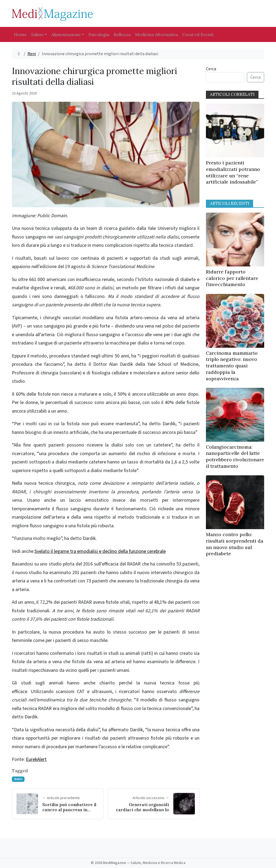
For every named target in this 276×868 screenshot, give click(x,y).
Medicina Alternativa (156, 34)
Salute (37, 34)
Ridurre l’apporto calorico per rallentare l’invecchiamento (232, 278)
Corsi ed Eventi (198, 34)
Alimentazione (66, 34)
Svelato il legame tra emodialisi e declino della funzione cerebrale (100, 551)
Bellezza (122, 34)
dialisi (18, 779)
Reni (32, 54)
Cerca (211, 69)
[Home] (19, 54)
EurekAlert (36, 759)
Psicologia (99, 34)
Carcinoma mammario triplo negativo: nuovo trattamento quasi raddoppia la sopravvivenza (232, 366)
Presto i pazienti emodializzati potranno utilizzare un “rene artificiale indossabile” (233, 172)
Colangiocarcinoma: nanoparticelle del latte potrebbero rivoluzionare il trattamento (235, 456)
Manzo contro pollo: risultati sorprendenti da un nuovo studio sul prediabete (235, 544)
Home (20, 34)
